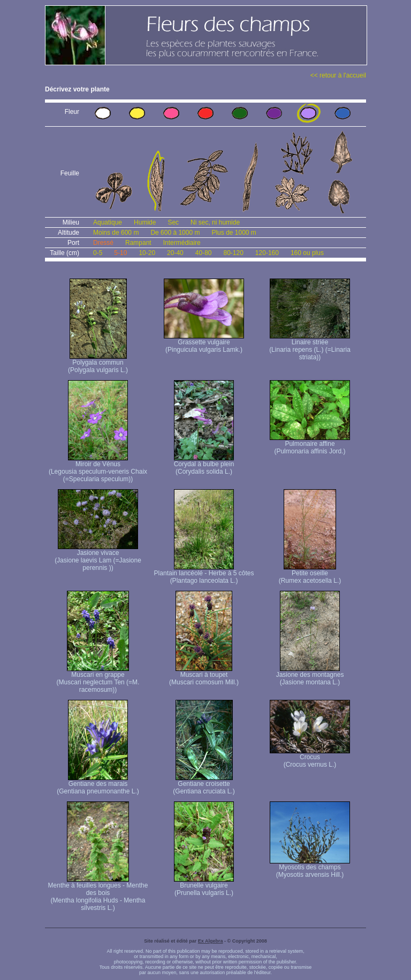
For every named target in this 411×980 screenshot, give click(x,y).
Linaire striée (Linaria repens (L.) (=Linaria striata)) (310, 347)
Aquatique (108, 222)
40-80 (204, 253)
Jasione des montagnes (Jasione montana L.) (310, 676)
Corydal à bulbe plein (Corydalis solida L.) (204, 465)
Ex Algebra (211, 941)
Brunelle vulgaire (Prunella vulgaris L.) (204, 886)
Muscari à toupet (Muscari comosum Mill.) (204, 676)
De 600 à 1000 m (175, 233)
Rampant (138, 243)
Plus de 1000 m (234, 233)
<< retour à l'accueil (338, 75)
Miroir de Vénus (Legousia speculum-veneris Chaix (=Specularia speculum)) (98, 469)
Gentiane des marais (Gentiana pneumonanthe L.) (98, 785)
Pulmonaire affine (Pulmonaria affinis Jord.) (310, 445)
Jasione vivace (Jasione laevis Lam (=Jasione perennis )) (98, 557)
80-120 (233, 253)
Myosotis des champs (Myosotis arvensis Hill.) (310, 868)
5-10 (120, 253)
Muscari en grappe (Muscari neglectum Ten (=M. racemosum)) (98, 679)
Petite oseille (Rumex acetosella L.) (310, 574)
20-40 (175, 253)
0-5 (98, 253)
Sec (173, 222)
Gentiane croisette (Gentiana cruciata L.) (204, 785)
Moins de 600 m (116, 233)
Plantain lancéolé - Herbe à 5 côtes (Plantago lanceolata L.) (204, 574)
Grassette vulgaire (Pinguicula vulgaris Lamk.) (204, 343)
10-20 (147, 253)
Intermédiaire (182, 243)
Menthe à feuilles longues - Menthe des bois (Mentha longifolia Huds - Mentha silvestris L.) (98, 894)
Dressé (103, 243)
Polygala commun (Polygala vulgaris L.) (98, 363)
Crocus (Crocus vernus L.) (310, 758)
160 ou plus (307, 253)
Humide (145, 222)
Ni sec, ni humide (215, 222)
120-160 (267, 253)
